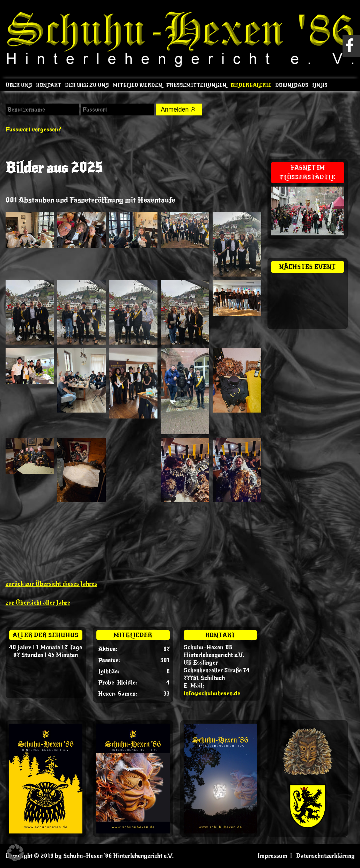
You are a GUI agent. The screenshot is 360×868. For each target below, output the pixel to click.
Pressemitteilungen (196, 85)
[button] (15, 853)
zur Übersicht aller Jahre (38, 603)
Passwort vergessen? (33, 129)
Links (320, 85)
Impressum (272, 856)
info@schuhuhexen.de (212, 693)
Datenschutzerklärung (325, 856)
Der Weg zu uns (87, 85)
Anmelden (179, 110)
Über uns (19, 85)
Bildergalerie (251, 85)
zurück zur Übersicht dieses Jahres (51, 584)
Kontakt (49, 85)
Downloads (292, 85)
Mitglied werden (138, 85)
